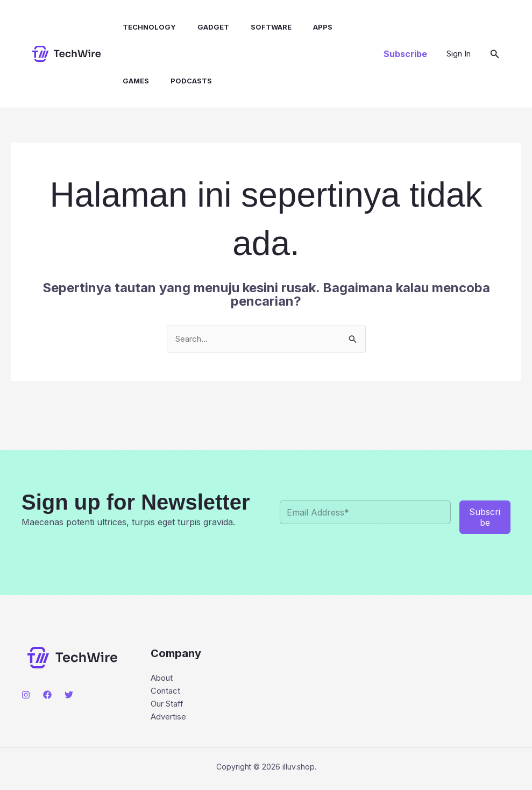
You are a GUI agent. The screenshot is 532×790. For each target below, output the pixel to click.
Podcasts (180, 81)
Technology (143, 27)
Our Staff (169, 707)
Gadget (203, 27)
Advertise (170, 720)
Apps (303, 27)
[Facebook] (47, 695)
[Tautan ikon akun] (459, 54)
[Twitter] (69, 695)
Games (129, 81)
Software (256, 27)
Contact (166, 693)
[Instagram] (26, 695)
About (163, 679)
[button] (405, 54)
